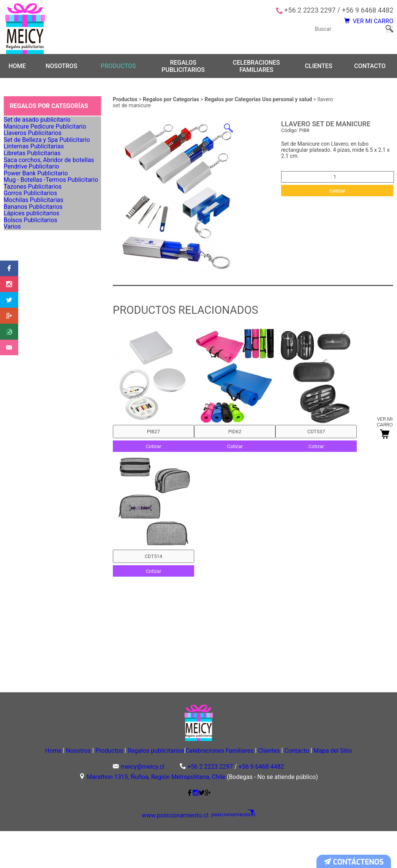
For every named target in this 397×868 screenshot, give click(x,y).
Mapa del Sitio (198, 787)
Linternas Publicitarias (36, 189)
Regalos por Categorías (172, 100)
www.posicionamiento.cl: (181, 853)
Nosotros (61, 67)
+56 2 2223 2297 (310, 10)
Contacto (370, 67)
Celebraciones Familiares (256, 67)
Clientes (318, 67)
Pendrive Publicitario (34, 236)
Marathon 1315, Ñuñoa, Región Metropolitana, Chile (156, 814)
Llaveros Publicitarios (35, 157)
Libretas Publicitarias (34, 204)
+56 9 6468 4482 (368, 10)
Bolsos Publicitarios (33, 364)
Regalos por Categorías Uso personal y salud (259, 100)
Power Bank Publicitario (37, 252)
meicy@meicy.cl (142, 804)
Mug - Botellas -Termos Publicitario (51, 268)
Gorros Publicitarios (33, 300)
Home (17, 67)
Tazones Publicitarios (35, 284)
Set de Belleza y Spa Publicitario (47, 173)
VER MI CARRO (361, 25)
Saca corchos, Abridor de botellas (49, 220)
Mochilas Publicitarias (35, 316)
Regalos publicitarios (183, 67)
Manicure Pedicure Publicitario (45, 141)
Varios (17, 380)
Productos (118, 67)
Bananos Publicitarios (35, 332)
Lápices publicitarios (34, 348)
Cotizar (337, 192)
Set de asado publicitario (39, 125)
